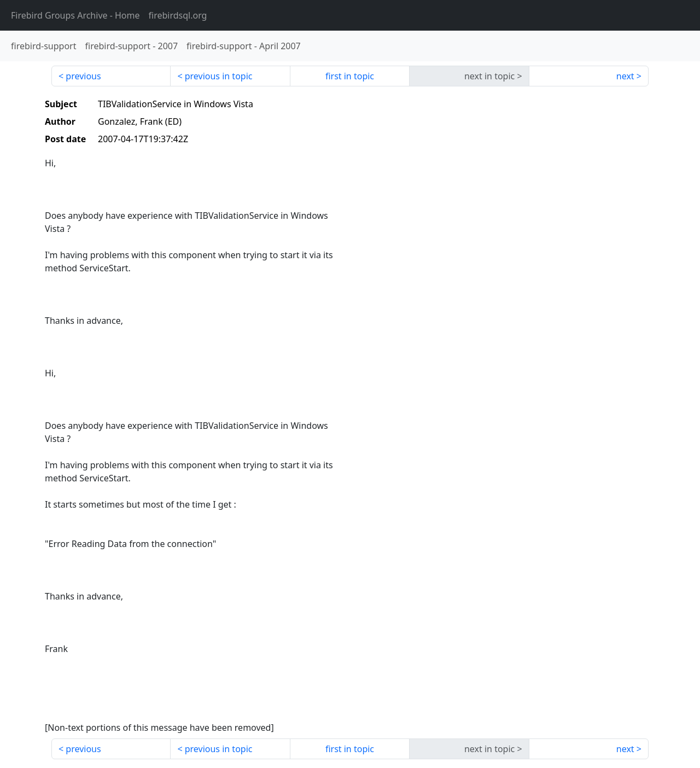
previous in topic (219, 76)
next (625, 76)
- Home (75, 15)
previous (83, 76)
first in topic (350, 76)
